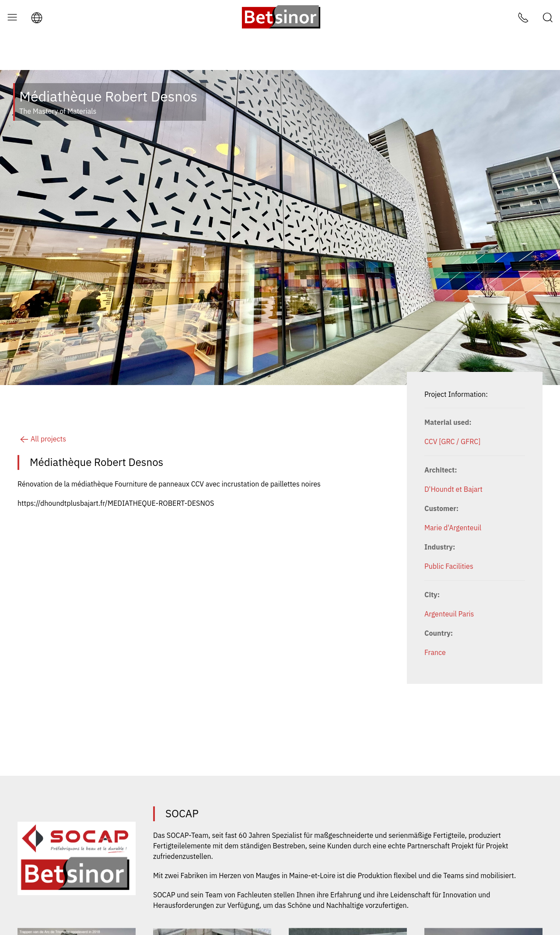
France (435, 617)
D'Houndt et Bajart (453, 454)
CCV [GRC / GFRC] (452, 406)
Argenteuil (441, 579)
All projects (42, 404)
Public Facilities (449, 531)
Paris (466, 579)
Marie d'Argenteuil (453, 493)
